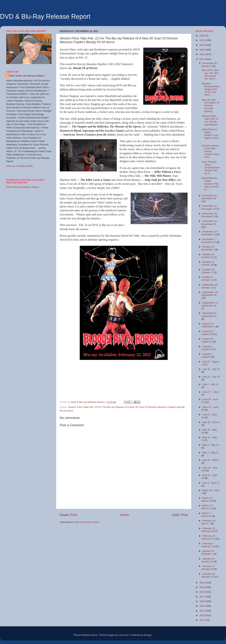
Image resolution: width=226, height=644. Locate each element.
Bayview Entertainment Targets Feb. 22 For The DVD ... (211, 89)
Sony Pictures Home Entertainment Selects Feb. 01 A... (211, 168)
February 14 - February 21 (209, 537)
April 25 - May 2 (211, 460)
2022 (203, 54)
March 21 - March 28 (207, 499)
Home (124, 515)
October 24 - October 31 (208, 256)
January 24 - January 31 (208, 560)
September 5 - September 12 (209, 315)
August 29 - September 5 (208, 325)
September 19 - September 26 (210, 294)
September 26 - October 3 (210, 286)
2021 (203, 59)
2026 (203, 36)
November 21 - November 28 (210, 222)
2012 (203, 620)
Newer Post (68, 515)
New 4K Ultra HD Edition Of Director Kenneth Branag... (211, 106)
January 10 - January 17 (208, 575)
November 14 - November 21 (210, 233)
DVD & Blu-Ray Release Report (45, 16)
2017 (203, 597)
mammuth (124, 635)
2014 (203, 611)
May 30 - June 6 (211, 422)
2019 (203, 587)
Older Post (180, 515)
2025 (203, 40)
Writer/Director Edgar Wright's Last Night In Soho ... (210, 135)
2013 (203, 615)
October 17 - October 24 (208, 263)
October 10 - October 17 (208, 271)
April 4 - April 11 (211, 483)
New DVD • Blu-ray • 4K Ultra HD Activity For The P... (210, 75)
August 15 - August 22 (208, 340)
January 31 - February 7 (208, 552)
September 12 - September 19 (210, 304)
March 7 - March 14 (207, 515)
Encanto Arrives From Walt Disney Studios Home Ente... (211, 151)
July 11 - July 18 (211, 377)
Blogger (148, 635)
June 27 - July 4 (211, 392)
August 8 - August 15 (207, 348)
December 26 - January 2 (210, 65)
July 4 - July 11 (210, 384)
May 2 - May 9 (210, 453)
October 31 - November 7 (208, 248)
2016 (203, 601)
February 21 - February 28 (209, 530)
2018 (203, 592)
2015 (203, 606)
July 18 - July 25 (211, 369)
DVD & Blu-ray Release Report (27, 76)
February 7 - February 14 (208, 545)
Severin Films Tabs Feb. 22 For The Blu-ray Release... (211, 120)
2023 (203, 50)
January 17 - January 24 (208, 568)
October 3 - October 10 (208, 278)
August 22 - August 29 (208, 333)
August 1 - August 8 (207, 355)
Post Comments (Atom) (87, 522)
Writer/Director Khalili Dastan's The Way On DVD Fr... (210, 184)
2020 (203, 583)
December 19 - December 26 (210, 197)
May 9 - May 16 (211, 445)
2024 (203, 45)
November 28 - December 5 (210, 215)
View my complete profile (20, 166)
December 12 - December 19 (210, 207)
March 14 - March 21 (207, 507)
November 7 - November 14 (209, 241)
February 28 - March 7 (209, 522)
